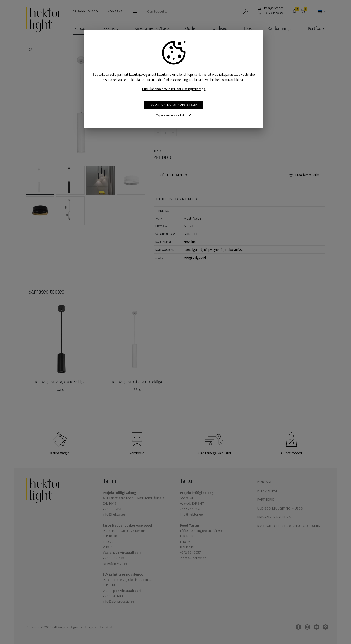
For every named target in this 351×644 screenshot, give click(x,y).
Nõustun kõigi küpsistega (175, 104)
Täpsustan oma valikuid (173, 115)
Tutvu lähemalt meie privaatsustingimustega (176, 89)
